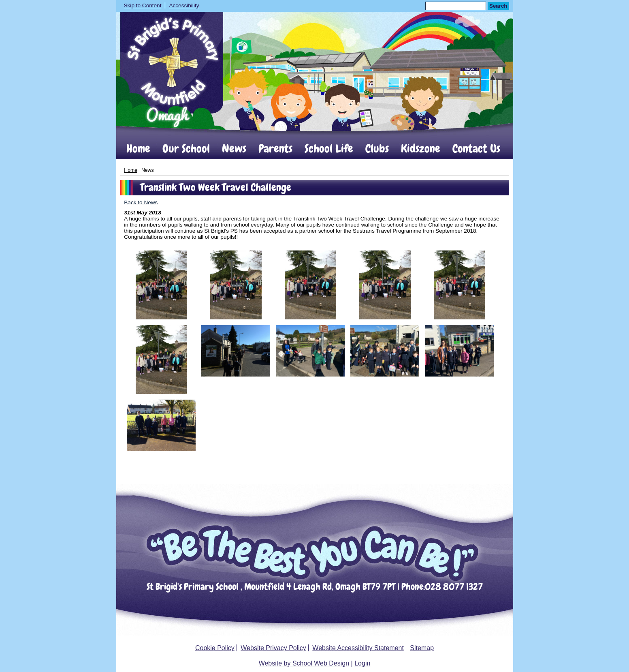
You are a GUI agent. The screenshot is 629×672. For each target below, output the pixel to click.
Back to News (141, 202)
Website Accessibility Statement (358, 648)
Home (138, 149)
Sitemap (422, 648)
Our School (186, 149)
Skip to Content (143, 5)
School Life (329, 149)
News (234, 149)
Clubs (377, 149)
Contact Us (476, 149)
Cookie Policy (215, 648)
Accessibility (184, 5)
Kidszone (421, 149)
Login (362, 663)
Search (498, 6)
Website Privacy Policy (273, 648)
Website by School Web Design (304, 663)
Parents (275, 149)
